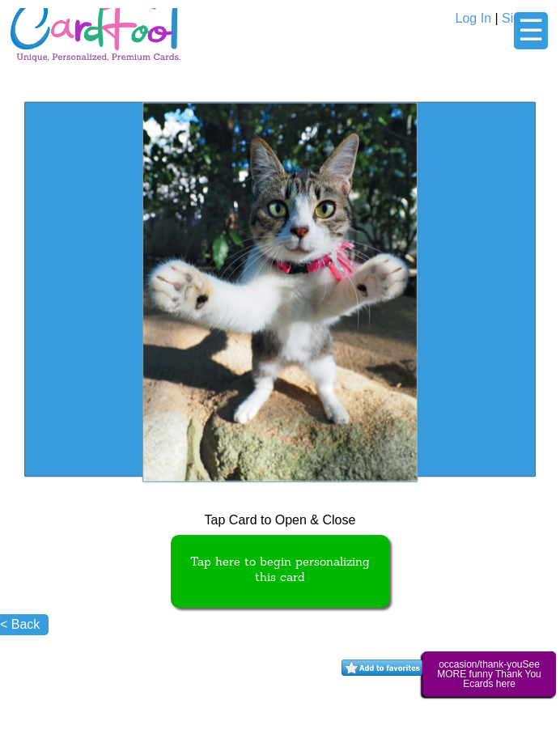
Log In (473, 18)
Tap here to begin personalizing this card (280, 570)
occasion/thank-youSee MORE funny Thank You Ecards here (489, 674)
